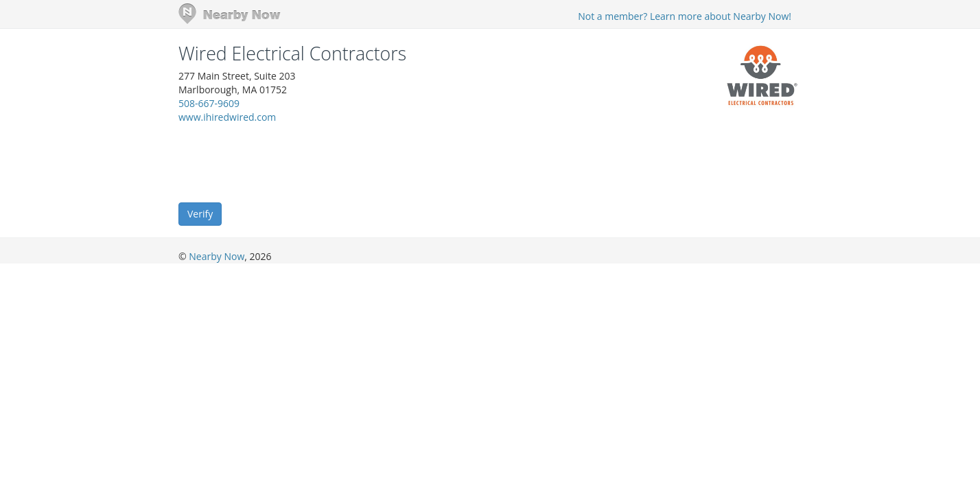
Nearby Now (217, 256)
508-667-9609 (209, 103)
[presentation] (283, 162)
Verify (200, 214)
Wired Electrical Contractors (292, 54)
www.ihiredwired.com (227, 117)
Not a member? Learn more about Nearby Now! (685, 16)
